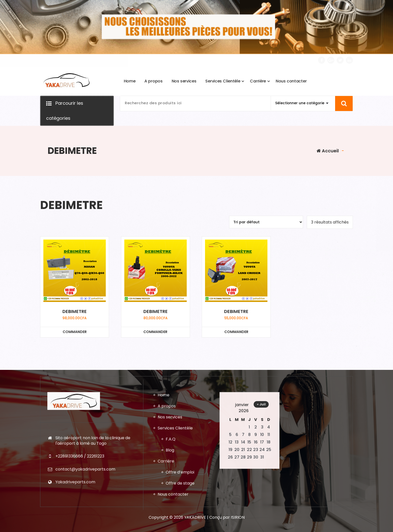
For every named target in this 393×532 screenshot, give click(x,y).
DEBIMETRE (75, 311)
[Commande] (266, 222)
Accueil (328, 151)
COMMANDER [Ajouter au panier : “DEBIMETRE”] (75, 332)
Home (164, 520)
